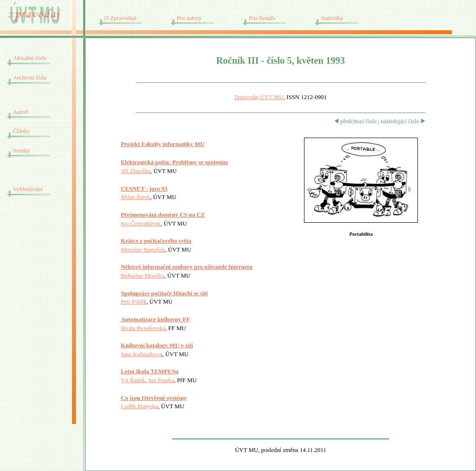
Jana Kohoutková (142, 354)
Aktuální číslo (30, 58)
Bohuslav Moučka (142, 276)
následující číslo (403, 121)
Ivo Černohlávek (141, 224)
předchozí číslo (355, 121)
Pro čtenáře (262, 18)
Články (22, 131)
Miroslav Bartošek (143, 250)
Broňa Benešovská (143, 328)
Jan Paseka (161, 380)
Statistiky (332, 18)
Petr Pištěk (134, 302)
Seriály (21, 151)
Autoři (21, 112)
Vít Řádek (133, 380)
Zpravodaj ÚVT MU (259, 97)
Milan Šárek (136, 197)
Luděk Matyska (139, 406)
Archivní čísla (30, 78)
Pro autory (189, 18)
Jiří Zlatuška (136, 171)
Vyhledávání (28, 189)
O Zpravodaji (121, 18)
